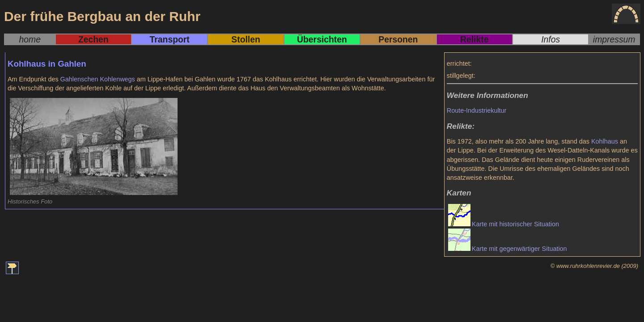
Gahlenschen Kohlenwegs (98, 79)
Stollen (246, 39)
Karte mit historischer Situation (515, 224)
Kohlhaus (605, 141)
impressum (614, 39)
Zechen (93, 39)
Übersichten (322, 39)
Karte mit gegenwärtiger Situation (519, 249)
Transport (170, 39)
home (30, 39)
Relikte (474, 39)
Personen (398, 39)
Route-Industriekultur (477, 110)
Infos (551, 39)
